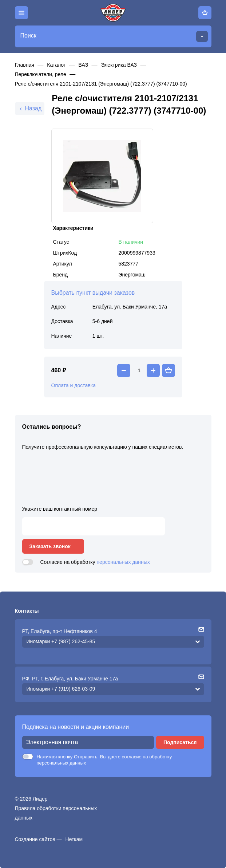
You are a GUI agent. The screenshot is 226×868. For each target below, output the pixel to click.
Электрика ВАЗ (119, 65)
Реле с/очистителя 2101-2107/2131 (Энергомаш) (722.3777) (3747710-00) (101, 84)
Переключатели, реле (41, 74)
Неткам (74, 839)
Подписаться (180, 742)
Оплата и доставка (74, 385)
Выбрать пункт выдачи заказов (93, 293)
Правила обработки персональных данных (56, 813)
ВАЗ (84, 65)
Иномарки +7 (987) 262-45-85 (61, 641)
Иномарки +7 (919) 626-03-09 (61, 689)
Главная (25, 65)
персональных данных (123, 562)
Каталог (56, 65)
